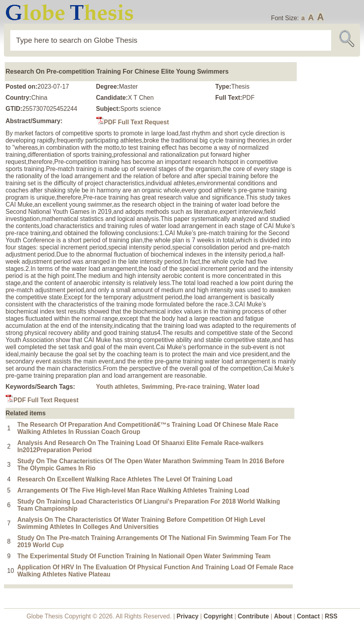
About (283, 616)
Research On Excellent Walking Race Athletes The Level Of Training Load (125, 479)
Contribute (253, 616)
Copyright (218, 616)
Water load (244, 387)
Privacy (188, 616)
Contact (309, 616)
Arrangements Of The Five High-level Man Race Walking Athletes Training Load (133, 490)
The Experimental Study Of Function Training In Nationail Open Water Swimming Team (144, 556)
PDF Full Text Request (133, 122)
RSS (331, 616)
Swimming (157, 387)
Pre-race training (200, 387)
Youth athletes (117, 387)
